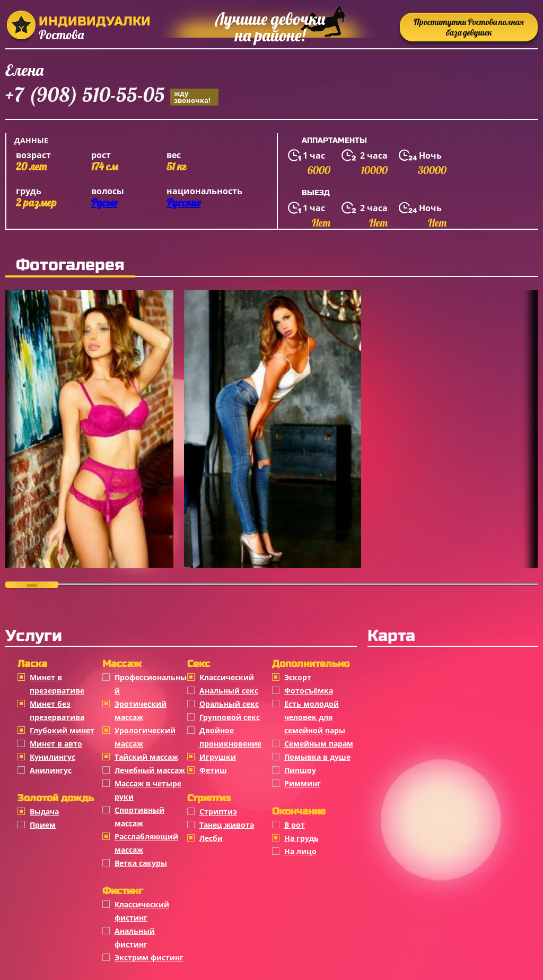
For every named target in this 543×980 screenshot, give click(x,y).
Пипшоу (300, 770)
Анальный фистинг (135, 938)
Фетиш (213, 770)
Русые (104, 202)
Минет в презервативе (57, 684)
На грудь (301, 838)
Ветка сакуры (141, 863)
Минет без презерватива (57, 710)
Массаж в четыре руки (148, 790)
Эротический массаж (141, 710)
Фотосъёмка (309, 691)
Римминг (303, 783)
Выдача (44, 812)
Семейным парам (319, 744)
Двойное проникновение (230, 737)
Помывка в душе (317, 757)
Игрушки (218, 757)
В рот (295, 825)
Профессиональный (151, 684)
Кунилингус (52, 757)
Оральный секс (229, 704)
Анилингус (51, 770)
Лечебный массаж (150, 770)
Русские (183, 202)
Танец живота (227, 825)
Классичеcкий (227, 677)
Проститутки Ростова (469, 27)
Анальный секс (229, 691)
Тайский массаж (146, 757)
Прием (43, 825)
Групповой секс (230, 717)
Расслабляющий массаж (146, 843)
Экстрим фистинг (149, 957)
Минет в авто (56, 744)
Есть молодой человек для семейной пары (315, 717)
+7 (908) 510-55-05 (112, 96)
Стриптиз (218, 812)
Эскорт (298, 677)
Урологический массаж (145, 737)
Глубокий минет (62, 730)
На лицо (300, 851)
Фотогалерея (70, 265)
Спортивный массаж (139, 817)
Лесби (211, 838)
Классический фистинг (142, 911)
